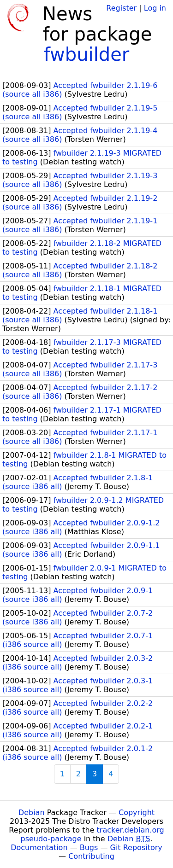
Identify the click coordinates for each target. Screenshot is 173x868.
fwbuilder (87, 54)
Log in (155, 8)
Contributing (91, 856)
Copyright (137, 813)
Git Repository (136, 848)
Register (121, 8)
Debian (32, 813)
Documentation (39, 848)
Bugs (89, 848)
